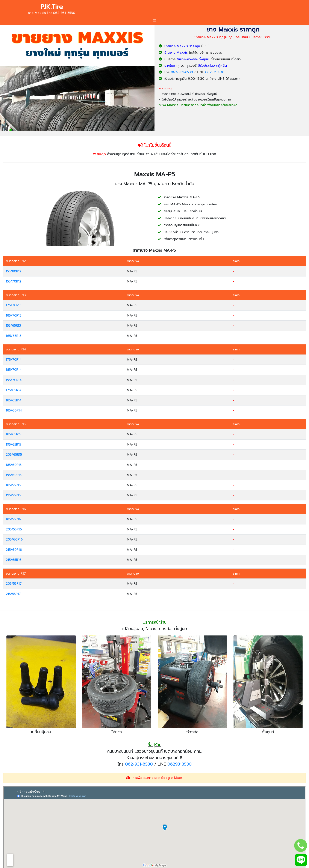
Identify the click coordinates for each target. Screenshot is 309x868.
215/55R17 (13, 594)
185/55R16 (13, 519)
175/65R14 (14, 390)
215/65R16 (14, 560)
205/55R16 (14, 529)
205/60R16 (14, 539)
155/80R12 (14, 271)
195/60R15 (14, 475)
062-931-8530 (182, 72)
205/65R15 (14, 455)
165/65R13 (14, 336)
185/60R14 (14, 410)
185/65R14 (14, 400)
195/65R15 (13, 445)
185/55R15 (13, 485)
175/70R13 (14, 305)
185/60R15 (14, 465)
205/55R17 (14, 584)
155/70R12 (14, 281)
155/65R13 (13, 326)
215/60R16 (14, 550)
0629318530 (215, 72)
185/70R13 (14, 315)
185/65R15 (13, 434)
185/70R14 (14, 370)
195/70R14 (14, 380)
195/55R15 (13, 495)
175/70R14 (14, 360)
